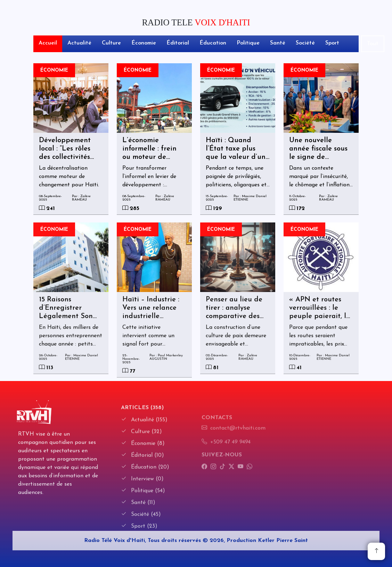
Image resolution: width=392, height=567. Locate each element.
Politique (248, 43)
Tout (373, 44)
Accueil (48, 43)
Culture (111, 43)
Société (305, 43)
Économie (144, 43)
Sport (332, 43)
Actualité (79, 43)
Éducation (213, 43)
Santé (278, 43)
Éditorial (178, 43)
